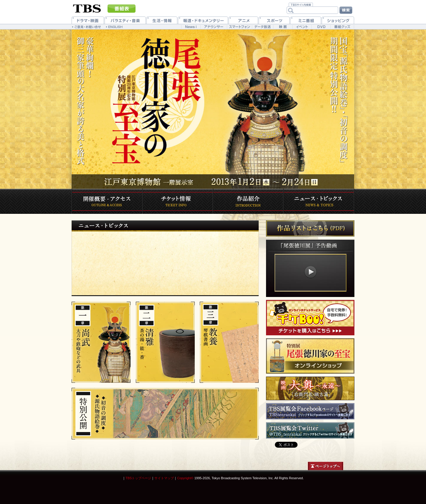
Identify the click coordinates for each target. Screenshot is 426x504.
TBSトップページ (138, 478)
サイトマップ (164, 478)
